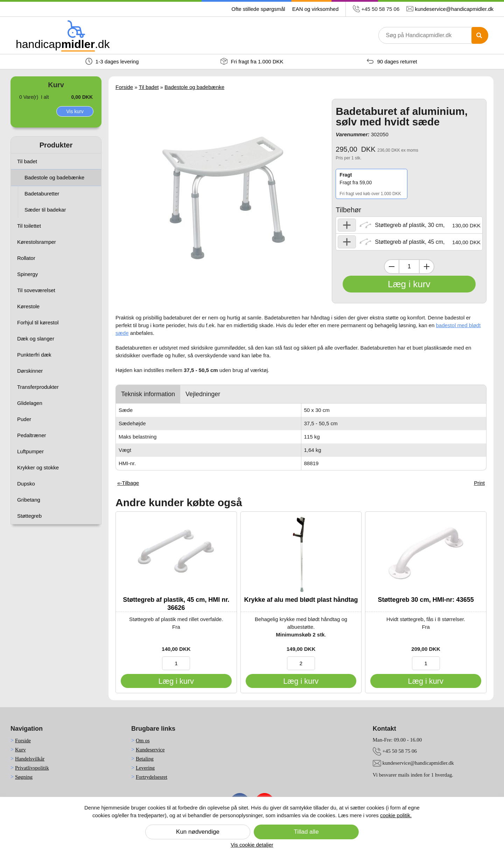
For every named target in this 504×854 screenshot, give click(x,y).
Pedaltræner (32, 435)
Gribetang (29, 500)
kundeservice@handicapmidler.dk (454, 9)
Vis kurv (75, 111)
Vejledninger (203, 394)
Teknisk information (148, 394)
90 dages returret (392, 61)
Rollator (26, 258)
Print (479, 483)
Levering (145, 768)
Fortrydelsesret (152, 777)
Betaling (145, 759)
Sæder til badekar (45, 210)
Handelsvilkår (30, 759)
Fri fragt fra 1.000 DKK (252, 61)
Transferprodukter (38, 387)
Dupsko (26, 484)
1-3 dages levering (112, 61)
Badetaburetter (42, 194)
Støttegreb (29, 516)
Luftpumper (30, 451)
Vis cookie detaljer (252, 845)
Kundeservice (150, 750)
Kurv (20, 750)
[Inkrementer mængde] (427, 267)
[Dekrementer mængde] (392, 267)
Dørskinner (30, 371)
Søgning (24, 777)
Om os (143, 741)
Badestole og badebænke (54, 177)
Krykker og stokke (38, 467)
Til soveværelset (36, 290)
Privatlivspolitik (32, 768)
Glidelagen (30, 403)
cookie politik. (396, 815)
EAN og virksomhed (316, 9)
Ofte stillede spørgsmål (258, 9)
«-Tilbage (128, 483)
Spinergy (27, 274)
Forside (124, 87)
